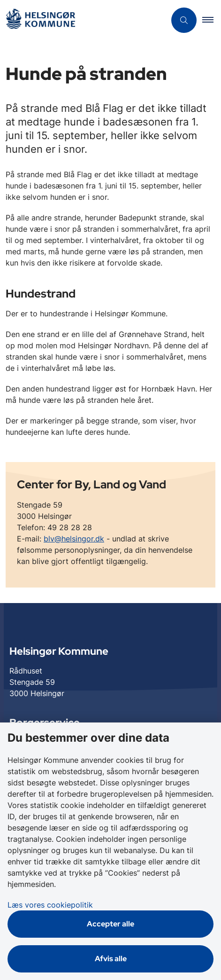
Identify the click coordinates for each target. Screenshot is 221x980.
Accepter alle (110, 924)
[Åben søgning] (184, 20)
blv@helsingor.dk (74, 539)
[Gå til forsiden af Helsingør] (83, 20)
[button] (212, 20)
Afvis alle (111, 959)
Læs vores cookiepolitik (50, 905)
